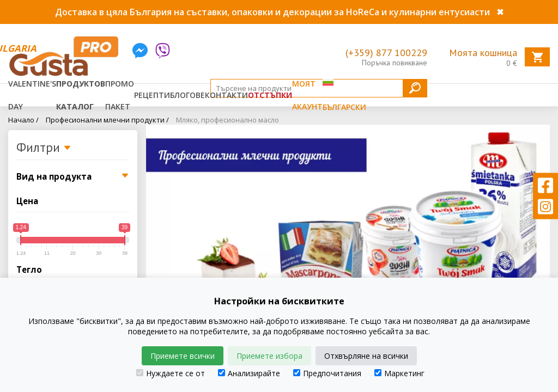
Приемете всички (183, 356)
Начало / (23, 120)
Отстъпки (270, 95)
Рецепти (152, 95)
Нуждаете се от (171, 373)
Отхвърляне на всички (366, 356)
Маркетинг (399, 373)
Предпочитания (327, 373)
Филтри (44, 148)
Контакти (226, 95)
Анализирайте (249, 373)
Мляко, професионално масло (228, 120)
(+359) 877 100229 (386, 53)
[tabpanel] (348, 213)
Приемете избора (269, 356)
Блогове (187, 95)
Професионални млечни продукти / (107, 120)
